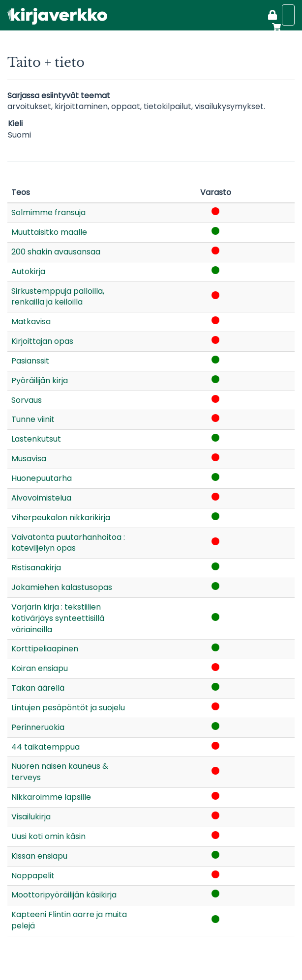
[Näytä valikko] (288, 15)
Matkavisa (31, 322)
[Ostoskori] (274, 27)
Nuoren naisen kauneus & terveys (60, 772)
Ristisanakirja (36, 568)
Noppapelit (33, 876)
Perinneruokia (38, 727)
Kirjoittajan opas (42, 341)
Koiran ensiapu (40, 668)
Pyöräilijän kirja (40, 380)
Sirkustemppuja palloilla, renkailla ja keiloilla (58, 297)
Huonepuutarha (42, 478)
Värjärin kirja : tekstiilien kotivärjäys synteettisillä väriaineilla (58, 618)
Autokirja (28, 271)
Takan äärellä (38, 688)
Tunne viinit (33, 419)
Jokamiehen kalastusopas (62, 587)
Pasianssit (30, 361)
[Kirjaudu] (272, 16)
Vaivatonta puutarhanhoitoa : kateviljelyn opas (68, 543)
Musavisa (29, 459)
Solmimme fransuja (48, 212)
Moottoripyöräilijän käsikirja (64, 895)
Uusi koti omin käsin (48, 836)
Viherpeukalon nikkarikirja (61, 518)
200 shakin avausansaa (56, 252)
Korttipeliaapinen (45, 649)
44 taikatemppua (45, 747)
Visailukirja (31, 817)
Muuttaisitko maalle (49, 232)
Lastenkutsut (36, 439)
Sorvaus (27, 400)
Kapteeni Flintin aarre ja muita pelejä (69, 920)
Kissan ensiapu (39, 856)
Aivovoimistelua (41, 498)
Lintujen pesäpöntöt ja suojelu (68, 708)
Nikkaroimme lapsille (51, 797)
